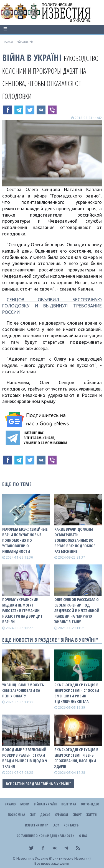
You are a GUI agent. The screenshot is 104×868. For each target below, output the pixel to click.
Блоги (25, 804)
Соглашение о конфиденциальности (46, 836)
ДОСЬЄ (45, 815)
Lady (56, 825)
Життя (91, 815)
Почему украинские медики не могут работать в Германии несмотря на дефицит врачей (22, 611)
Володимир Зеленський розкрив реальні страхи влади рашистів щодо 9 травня (24, 758)
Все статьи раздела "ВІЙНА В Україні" (38, 784)
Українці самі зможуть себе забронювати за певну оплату (23, 690)
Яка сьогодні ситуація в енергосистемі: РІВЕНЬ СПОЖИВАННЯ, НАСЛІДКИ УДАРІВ (76, 758)
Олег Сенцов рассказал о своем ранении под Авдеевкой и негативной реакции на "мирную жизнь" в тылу (77, 611)
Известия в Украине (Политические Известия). (54, 858)
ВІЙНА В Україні (32, 57)
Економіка (16, 815)
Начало (10, 804)
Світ (33, 815)
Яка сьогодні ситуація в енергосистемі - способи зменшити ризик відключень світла (77, 693)
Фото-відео (90, 804)
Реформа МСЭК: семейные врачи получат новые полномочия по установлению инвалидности (25, 540)
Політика (69, 804)
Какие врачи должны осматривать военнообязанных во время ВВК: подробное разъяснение (75, 540)
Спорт (77, 815)
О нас (83, 836)
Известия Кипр (36, 825)
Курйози (61, 815)
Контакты (71, 825)
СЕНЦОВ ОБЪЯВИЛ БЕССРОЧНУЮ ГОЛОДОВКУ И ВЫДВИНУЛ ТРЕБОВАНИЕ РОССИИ (52, 306)
